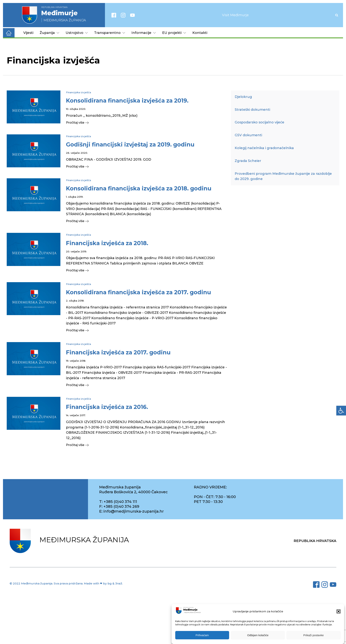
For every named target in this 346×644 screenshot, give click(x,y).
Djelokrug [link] (243, 97)
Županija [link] (49, 33)
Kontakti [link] (200, 33)
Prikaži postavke (313, 636)
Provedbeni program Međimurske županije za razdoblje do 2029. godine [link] (283, 176)
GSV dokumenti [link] (248, 135)
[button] (339, 612)
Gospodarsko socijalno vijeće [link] (259, 122)
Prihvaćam (202, 636)
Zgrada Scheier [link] (248, 161)
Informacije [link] (144, 33)
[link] (341, 411)
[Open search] (337, 15)
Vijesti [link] (28, 33)
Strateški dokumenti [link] (252, 110)
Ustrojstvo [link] (77, 33)
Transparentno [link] (110, 33)
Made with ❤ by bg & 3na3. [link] (103, 583)
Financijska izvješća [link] (78, 92)
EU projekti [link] (174, 33)
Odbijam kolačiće (258, 636)
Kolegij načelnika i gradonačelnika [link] (264, 148)
